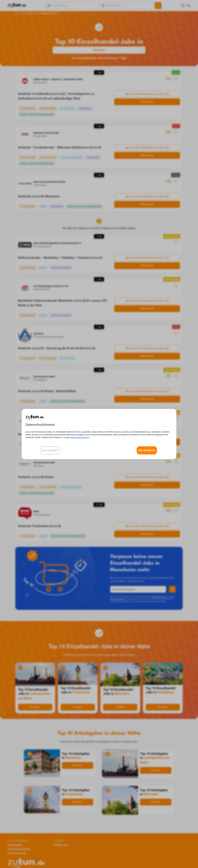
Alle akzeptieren (147, 450)
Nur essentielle (50, 450)
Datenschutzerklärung (80, 437)
